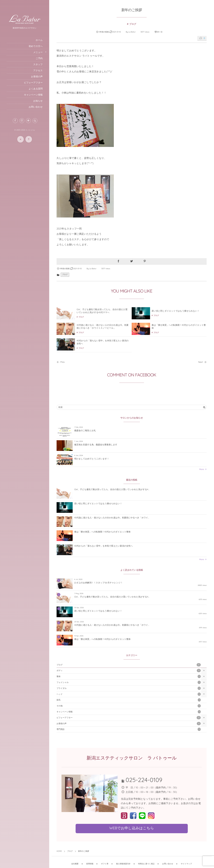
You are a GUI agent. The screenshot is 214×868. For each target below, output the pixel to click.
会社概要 (75, 861)
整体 (129, 676)
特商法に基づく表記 (146, 861)
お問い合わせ (168, 861)
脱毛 (129, 700)
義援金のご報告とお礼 (85, 431)
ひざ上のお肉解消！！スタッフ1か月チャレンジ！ (98, 583)
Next (202, 362)
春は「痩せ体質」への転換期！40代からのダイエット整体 (102, 532)
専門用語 (129, 729)
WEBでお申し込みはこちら (132, 828)
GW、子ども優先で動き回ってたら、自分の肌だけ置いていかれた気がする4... (112, 489)
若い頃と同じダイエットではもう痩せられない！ (176, 313)
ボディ (129, 671)
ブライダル (129, 688)
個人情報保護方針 (123, 861)
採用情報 (90, 861)
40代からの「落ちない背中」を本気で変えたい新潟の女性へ (104, 546)
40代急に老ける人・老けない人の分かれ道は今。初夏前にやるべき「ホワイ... (112, 518)
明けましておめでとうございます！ (92, 459)
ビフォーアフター (129, 718)
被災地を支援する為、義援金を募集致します (96, 445)
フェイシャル (129, 682)
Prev (61, 362)
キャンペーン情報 (129, 712)
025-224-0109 (144, 780)
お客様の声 (129, 724)
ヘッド (129, 694)
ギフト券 (105, 861)
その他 (129, 706)
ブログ (133, 24)
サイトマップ (186, 861)
